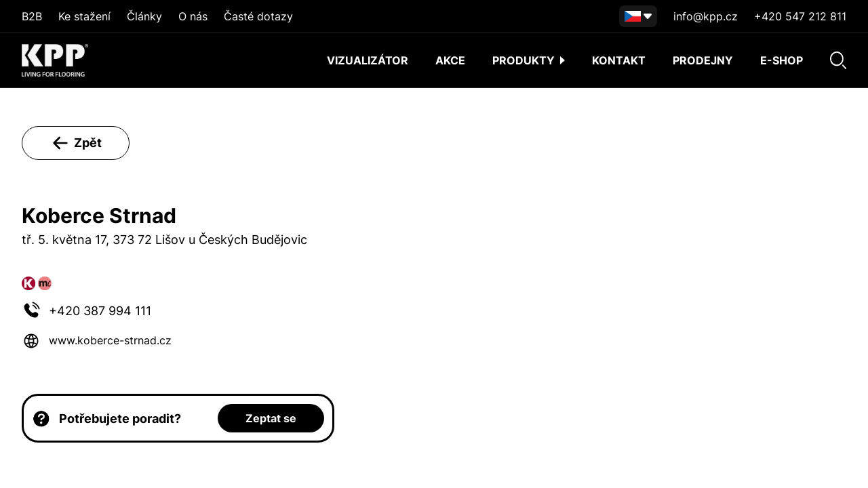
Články (144, 16)
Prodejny (703, 60)
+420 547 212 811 (800, 16)
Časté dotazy (258, 16)
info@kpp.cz (706, 16)
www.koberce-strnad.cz (110, 340)
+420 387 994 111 (100, 311)
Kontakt (619, 60)
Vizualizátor (368, 60)
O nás (193, 16)
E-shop (782, 60)
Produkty (529, 60)
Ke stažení (84, 16)
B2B (32, 16)
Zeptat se (271, 418)
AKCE (450, 60)
